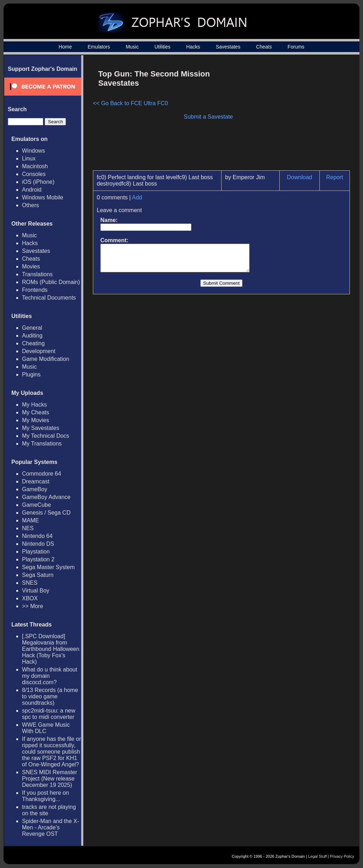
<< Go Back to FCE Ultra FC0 (130, 103)
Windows (33, 151)
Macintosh (35, 166)
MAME (30, 520)
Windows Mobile (43, 197)
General (32, 328)
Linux (29, 158)
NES (28, 528)
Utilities (163, 47)
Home (65, 47)
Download (299, 177)
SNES (30, 583)
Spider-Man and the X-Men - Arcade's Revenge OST (51, 827)
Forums (296, 47)
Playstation (36, 552)
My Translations (42, 444)
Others (30, 205)
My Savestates (41, 428)
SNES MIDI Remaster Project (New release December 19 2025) (50, 779)
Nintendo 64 (37, 536)
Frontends (35, 290)
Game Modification (46, 359)
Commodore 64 (41, 474)
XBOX (30, 598)
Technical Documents (49, 298)
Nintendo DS (38, 544)
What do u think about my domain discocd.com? (50, 676)
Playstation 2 (38, 559)
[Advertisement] (290, 115)
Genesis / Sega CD (46, 513)
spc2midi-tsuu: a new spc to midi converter (49, 714)
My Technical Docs (46, 436)
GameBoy (35, 489)
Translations (37, 274)
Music (132, 47)
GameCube (37, 505)
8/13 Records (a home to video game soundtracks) (50, 696)
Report (335, 177)
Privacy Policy (342, 856)
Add (137, 197)
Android (32, 190)
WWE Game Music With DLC (46, 728)
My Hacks (34, 405)
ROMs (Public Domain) (51, 282)
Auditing (32, 336)
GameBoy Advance (46, 497)
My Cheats (35, 412)
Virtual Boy (36, 591)
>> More (33, 606)
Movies (31, 266)
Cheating (33, 343)
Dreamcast (36, 481)
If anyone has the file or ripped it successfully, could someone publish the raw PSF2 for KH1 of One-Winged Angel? (51, 752)
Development (39, 351)
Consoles (34, 174)
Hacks (193, 47)
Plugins (31, 375)
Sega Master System (48, 567)
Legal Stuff (317, 856)
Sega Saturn (38, 575)
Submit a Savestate (208, 117)
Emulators (99, 47)
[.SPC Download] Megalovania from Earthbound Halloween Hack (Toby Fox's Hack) (51, 649)
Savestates (228, 47)
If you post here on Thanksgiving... (46, 796)
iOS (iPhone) (38, 182)
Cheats (264, 47)
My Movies (35, 420)
